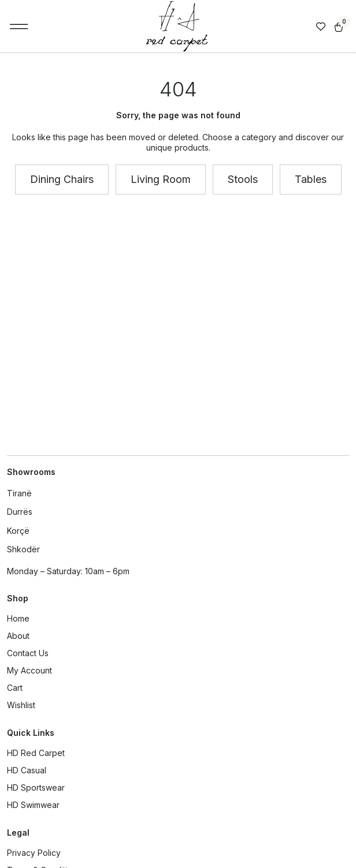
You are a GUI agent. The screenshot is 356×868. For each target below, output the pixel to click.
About (18, 636)
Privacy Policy (34, 853)
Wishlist (21, 705)
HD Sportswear (36, 787)
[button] (19, 27)
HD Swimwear (33, 805)
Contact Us (28, 653)
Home (18, 618)
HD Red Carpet (36, 753)
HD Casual (27, 770)
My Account (29, 670)
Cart (15, 688)
